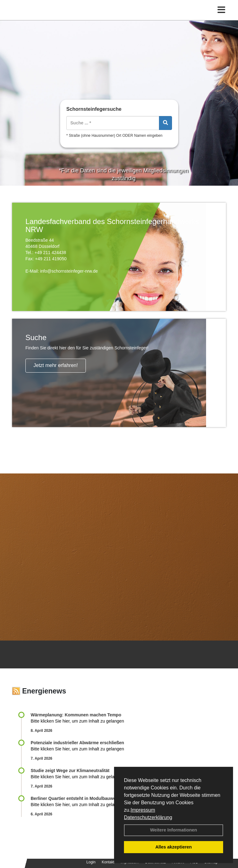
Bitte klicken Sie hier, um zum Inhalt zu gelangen (77, 721)
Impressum (143, 810)
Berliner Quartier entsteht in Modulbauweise (76, 798)
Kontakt (108, 862)
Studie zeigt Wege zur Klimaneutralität (70, 771)
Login (91, 862)
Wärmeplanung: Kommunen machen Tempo (76, 715)
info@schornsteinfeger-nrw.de (69, 271)
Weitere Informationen (174, 830)
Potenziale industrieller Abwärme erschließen (77, 743)
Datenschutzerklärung (148, 817)
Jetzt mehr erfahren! (56, 365)
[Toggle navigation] (221, 10)
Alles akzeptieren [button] (174, 847)
